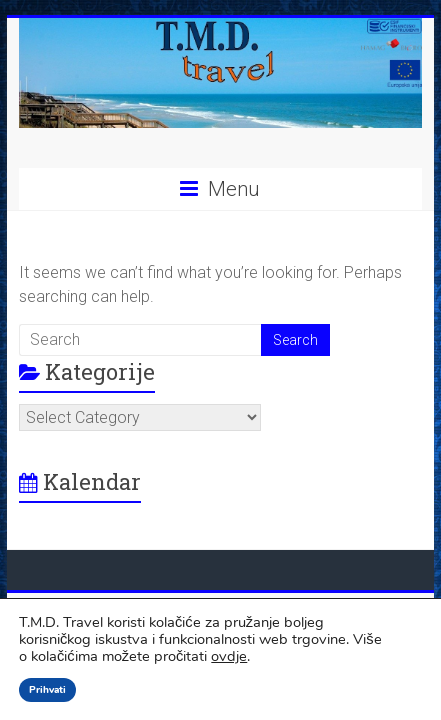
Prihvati (47, 690)
